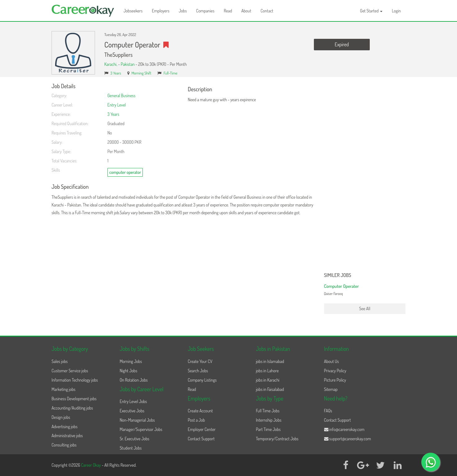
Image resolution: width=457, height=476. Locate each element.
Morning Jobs (131, 361)
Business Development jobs (74, 399)
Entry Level (117, 105)
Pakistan (128, 64)
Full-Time (171, 73)
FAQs (328, 411)
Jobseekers (133, 11)
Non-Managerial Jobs (137, 420)
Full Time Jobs (268, 411)
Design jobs (61, 417)
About (246, 11)
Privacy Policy (335, 371)
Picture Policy (335, 380)
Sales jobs (60, 361)
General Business (121, 95)
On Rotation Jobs (133, 380)
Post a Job (196, 420)
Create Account (200, 411)
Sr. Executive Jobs (134, 439)
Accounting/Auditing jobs (72, 408)
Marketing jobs (63, 389)
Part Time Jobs (268, 429)
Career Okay (91, 465)
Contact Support (201, 439)
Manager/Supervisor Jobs (141, 429)
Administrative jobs (67, 435)
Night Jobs (128, 371)
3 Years (116, 73)
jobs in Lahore (267, 371)
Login (396, 11)
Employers (161, 11)
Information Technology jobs (75, 380)
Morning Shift (141, 73)
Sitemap (331, 389)
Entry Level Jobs (133, 401)
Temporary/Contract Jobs (277, 439)
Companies (205, 11)
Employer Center (202, 429)
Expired (342, 44)
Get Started (371, 11)
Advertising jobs (65, 426)
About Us (332, 361)
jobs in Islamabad (270, 361)
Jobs (183, 11)
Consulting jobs (64, 445)
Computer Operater (342, 286)
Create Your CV (200, 361)
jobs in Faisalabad (270, 389)
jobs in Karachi (268, 380)
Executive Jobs (132, 411)
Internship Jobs (269, 420)
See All (365, 308)
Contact (267, 11)
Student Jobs (131, 448)
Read (228, 11)
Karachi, (111, 64)
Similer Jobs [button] (338, 275)
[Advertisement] (365, 176)
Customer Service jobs (70, 371)
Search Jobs (198, 371)
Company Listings (202, 380)
